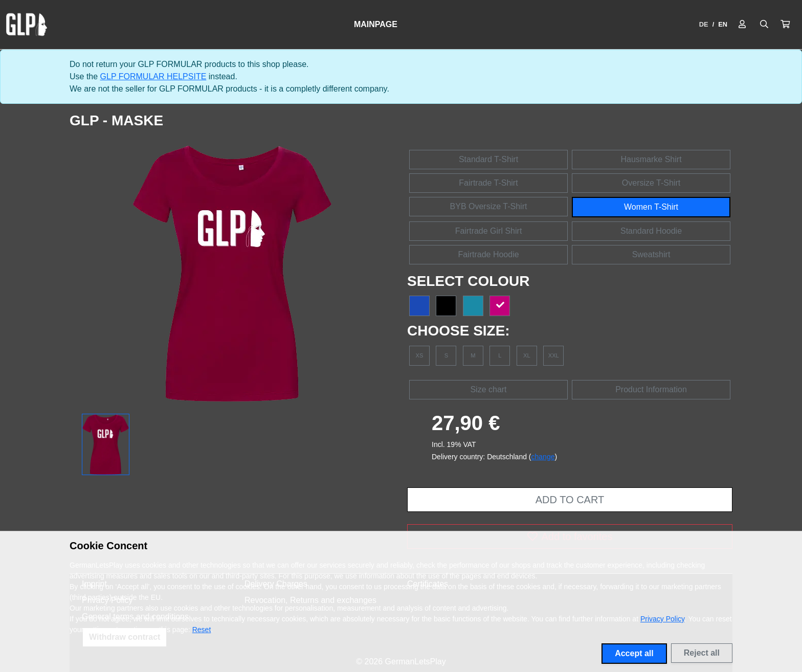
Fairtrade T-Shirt (488, 183)
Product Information (651, 389)
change (543, 457)
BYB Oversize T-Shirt (489, 206)
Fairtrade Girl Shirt (489, 231)
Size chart (488, 389)
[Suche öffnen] (764, 25)
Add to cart (570, 500)
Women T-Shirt (651, 207)
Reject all (702, 653)
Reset (202, 630)
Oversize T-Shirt (651, 183)
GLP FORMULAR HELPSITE (153, 76)
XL (527, 355)
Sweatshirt (651, 254)
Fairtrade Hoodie (488, 254)
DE (704, 24)
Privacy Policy (662, 619)
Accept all (634, 653)
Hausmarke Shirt (651, 159)
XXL (554, 355)
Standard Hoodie (651, 231)
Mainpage (376, 24)
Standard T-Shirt (488, 159)
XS (420, 355)
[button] (785, 25)
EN (723, 24)
